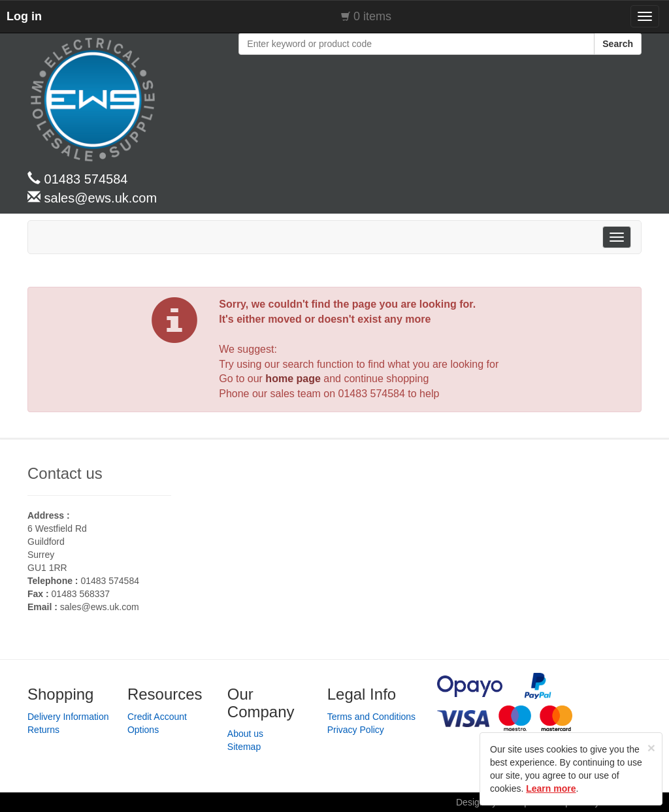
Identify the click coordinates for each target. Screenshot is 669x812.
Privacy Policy (356, 730)
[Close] (651, 748)
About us (245, 734)
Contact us (65, 473)
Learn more (551, 788)
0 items (372, 16)
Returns (43, 730)
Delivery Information (68, 717)
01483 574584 (372, 394)
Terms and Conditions (371, 717)
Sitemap (244, 747)
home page (293, 379)
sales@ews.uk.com (100, 607)
